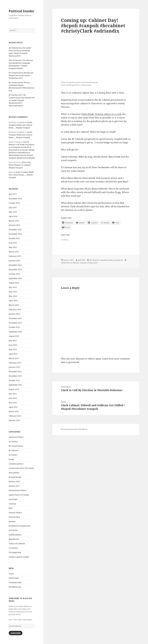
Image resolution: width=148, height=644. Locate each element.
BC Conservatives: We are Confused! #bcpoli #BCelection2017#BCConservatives (22, 87)
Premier (12, 521)
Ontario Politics (15, 513)
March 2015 (14, 252)
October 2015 (14, 238)
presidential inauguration (20, 526)
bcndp (11, 459)
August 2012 (14, 389)
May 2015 (13, 247)
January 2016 (14, 225)
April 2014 (13, 301)
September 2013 (15, 332)
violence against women (19, 557)
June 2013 (13, 345)
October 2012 (14, 380)
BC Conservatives (16, 446)
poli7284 (82, 260)
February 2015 (15, 256)
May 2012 (13, 403)
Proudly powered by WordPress (74, 429)
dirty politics (14, 473)
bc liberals (75, 263)
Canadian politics (16, 464)
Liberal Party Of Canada (19, 495)
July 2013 (13, 341)
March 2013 (14, 358)
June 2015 (13, 243)
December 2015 (15, 230)
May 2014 (13, 296)
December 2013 (15, 318)
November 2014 (15, 270)
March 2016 (14, 221)
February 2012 (15, 416)
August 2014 (14, 283)
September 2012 (15, 385)
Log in (11, 574)
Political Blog (14, 517)
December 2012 (15, 372)
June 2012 (13, 398)
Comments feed (15, 582)
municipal (13, 499)
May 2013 (13, 349)
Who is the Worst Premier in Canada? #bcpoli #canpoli (20, 165)
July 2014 (13, 287)
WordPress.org (15, 587)
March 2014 (14, 305)
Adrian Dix (65, 263)
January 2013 (14, 367)
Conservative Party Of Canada (21, 468)
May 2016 (13, 212)
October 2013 (14, 327)
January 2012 (14, 420)
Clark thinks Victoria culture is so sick (101, 114)
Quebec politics (15, 535)
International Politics (18, 490)
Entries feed (14, 578)
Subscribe (16, 633)
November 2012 (15, 376)
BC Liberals (13, 450)
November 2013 (15, 323)
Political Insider (22, 11)
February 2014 (15, 309)
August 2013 (14, 336)
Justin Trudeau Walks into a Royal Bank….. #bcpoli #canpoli (21, 125)
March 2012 (14, 411)
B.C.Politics (13, 442)
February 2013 (15, 363)
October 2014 (14, 274)
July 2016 (13, 207)
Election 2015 (14, 482)
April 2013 (13, 354)
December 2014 (15, 265)
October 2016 (14, 203)
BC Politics (13, 455)
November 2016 (15, 199)
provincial (13, 530)
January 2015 (14, 261)
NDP (11, 508)
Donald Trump (15, 477)
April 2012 (13, 407)
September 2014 (15, 278)
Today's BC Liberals (17, 544)
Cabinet (83, 263)
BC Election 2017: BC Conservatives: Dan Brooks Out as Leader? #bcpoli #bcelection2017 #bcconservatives (22, 100)
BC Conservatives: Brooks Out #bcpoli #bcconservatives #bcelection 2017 (21, 75)
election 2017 (14, 486)
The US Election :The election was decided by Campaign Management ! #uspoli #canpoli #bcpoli (21, 64)
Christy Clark (92, 263)
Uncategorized (15, 552)
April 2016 (13, 216)
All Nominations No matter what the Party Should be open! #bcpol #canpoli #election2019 (20, 52)
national (12, 504)
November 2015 (15, 234)
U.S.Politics (13, 548)
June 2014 (13, 292)
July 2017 (13, 194)
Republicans (14, 539)
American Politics (16, 437)
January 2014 (14, 314)
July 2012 (13, 394)
